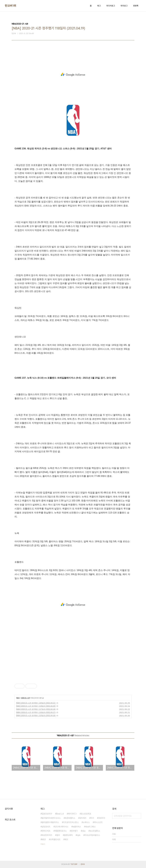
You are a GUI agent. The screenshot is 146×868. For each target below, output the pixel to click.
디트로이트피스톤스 (71, 822)
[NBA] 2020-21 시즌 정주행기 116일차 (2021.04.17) (36, 712)
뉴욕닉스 (86, 822)
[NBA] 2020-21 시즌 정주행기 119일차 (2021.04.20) (36, 706)
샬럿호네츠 (46, 827)
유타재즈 (83, 818)
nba (84, 831)
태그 (99, 6)
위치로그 (124, 6)
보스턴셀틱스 (95, 831)
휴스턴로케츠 (86, 814)
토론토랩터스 (70, 818)
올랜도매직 (68, 835)
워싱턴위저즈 (47, 835)
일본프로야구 (47, 814)
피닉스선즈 (98, 822)
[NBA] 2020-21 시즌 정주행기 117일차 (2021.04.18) (36, 709)
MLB (44, 839)
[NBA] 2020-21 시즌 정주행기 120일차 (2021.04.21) (36, 703)
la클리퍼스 (77, 827)
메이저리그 (72, 814)
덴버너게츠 (46, 831)
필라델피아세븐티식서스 (51, 818)
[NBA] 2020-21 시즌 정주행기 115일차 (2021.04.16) (36, 716)
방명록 (136, 6)
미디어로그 (111, 6)
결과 (58, 835)
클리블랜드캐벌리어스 (50, 822)
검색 (138, 816)
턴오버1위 (11, 6)
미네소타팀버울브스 (92, 835)
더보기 (43, 844)
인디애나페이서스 (61, 827)
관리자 (83, 864)
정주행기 (74, 831)
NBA (18, 698)
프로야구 (102, 818)
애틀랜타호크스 (61, 831)
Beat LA (60, 814)
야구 (92, 818)
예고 (66, 839)
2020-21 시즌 (25, 698)
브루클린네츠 (55, 839)
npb (79, 835)
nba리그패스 (90, 827)
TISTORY (74, 864)
